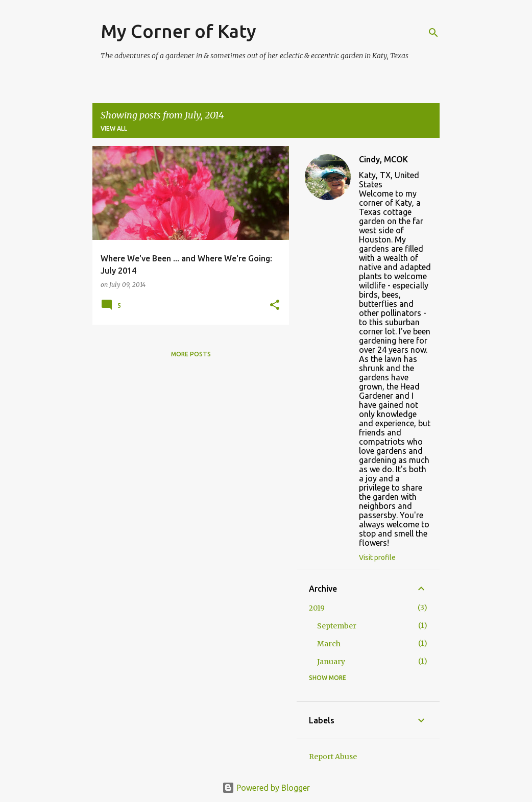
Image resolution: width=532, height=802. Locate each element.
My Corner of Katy (178, 31)
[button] (275, 306)
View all (114, 128)
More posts (191, 354)
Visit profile (377, 557)
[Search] (433, 33)
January (331, 662)
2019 (317, 608)
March (329, 644)
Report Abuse (333, 757)
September (337, 626)
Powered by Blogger (266, 788)
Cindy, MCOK (383, 159)
